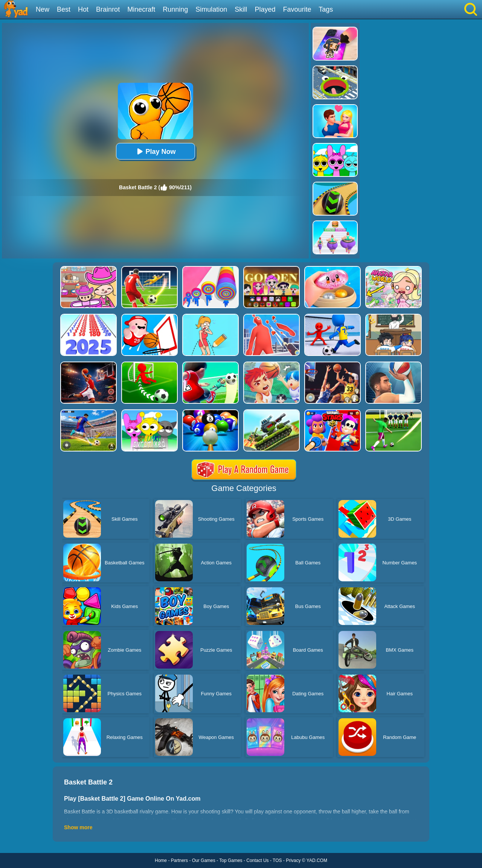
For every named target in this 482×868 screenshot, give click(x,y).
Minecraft (141, 9)
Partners (179, 860)
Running (175, 9)
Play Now (155, 151)
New (43, 9)
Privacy (293, 860)
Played (265, 9)
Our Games (204, 860)
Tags (326, 9)
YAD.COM (317, 860)
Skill (241, 9)
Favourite (297, 9)
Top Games (231, 860)
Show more (78, 827)
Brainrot (108, 9)
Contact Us (257, 860)
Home (161, 860)
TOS (277, 860)
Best (64, 9)
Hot (83, 9)
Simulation (211, 9)
